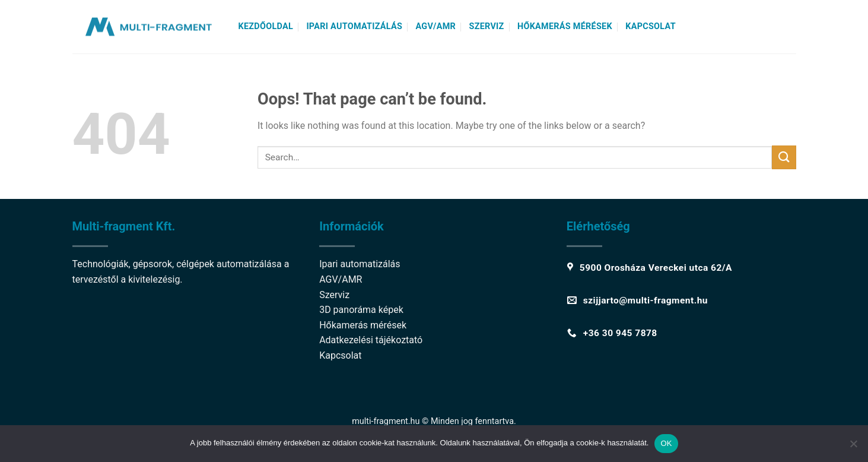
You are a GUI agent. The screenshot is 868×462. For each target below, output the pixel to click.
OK (666, 443)
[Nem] (853, 447)
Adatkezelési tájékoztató (371, 340)
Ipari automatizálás (354, 26)
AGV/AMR (436, 26)
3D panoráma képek (361, 310)
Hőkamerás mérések (565, 26)
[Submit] (784, 157)
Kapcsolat (651, 26)
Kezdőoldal (266, 26)
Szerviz (486, 26)
